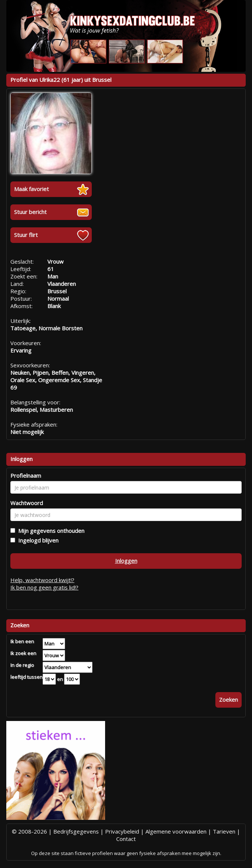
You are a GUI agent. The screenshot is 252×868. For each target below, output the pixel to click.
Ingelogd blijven (37, 540)
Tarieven (224, 831)
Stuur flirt (26, 235)
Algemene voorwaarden (176, 831)
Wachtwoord (27, 503)
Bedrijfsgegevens (76, 831)
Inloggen (126, 561)
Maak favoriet (31, 189)
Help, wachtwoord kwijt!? (42, 580)
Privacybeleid (122, 831)
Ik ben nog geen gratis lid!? (44, 587)
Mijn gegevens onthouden (50, 531)
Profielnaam (26, 475)
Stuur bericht (30, 212)
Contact (126, 839)
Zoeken (229, 700)
